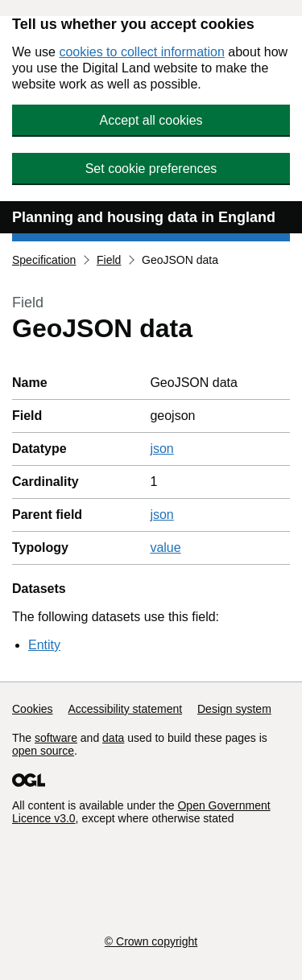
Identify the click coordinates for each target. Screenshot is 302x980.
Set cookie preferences (151, 169)
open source (43, 751)
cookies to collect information (141, 52)
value (165, 548)
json (161, 449)
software (56, 738)
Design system (234, 709)
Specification (44, 260)
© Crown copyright (151, 941)
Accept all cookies (151, 120)
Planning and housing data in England (144, 217)
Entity (44, 645)
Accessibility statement (125, 709)
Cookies (33, 709)
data (113, 738)
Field (109, 260)
